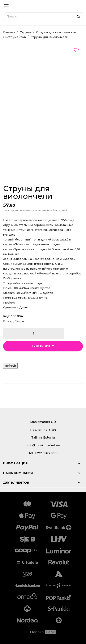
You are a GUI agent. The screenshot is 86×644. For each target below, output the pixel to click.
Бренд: (9, 321)
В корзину (43, 346)
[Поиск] (43, 17)
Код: (7, 316)
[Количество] (34, 333)
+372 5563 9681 (46, 453)
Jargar (20, 321)
